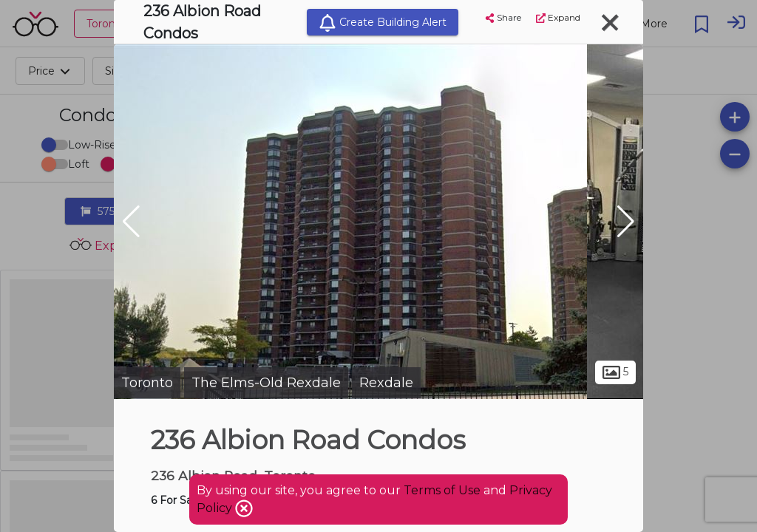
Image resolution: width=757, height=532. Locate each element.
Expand (558, 17)
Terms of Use (442, 490)
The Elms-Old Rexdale (266, 383)
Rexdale (386, 383)
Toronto (147, 383)
